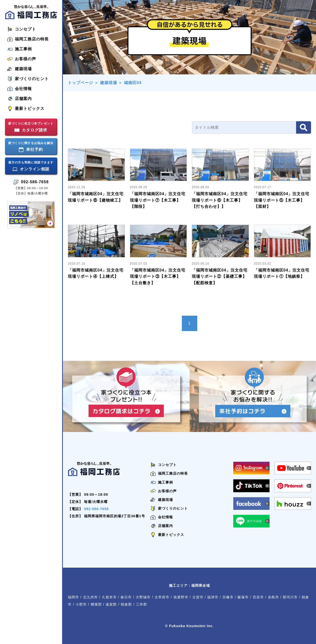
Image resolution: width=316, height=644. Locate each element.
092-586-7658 (96, 509)
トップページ (80, 83)
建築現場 (109, 83)
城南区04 (133, 83)
